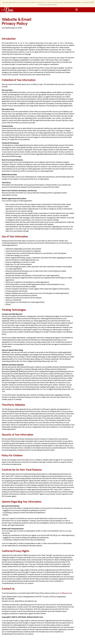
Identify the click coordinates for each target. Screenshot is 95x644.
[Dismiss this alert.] (93, 2)
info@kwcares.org (66, 593)
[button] (77, 10)
